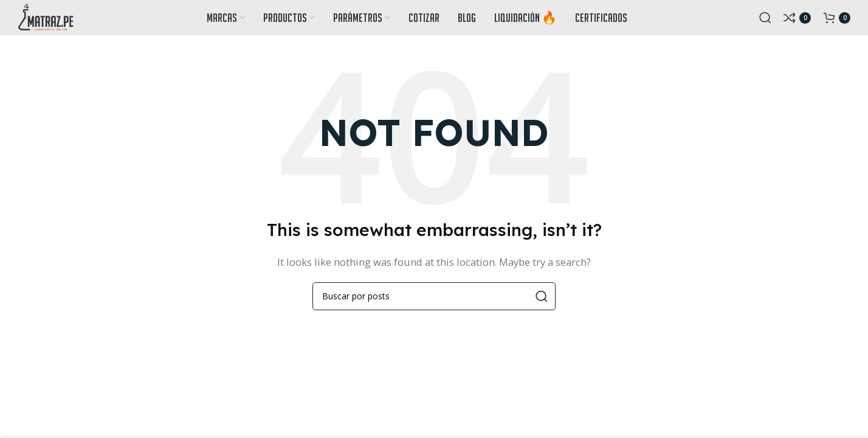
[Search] (765, 21)
